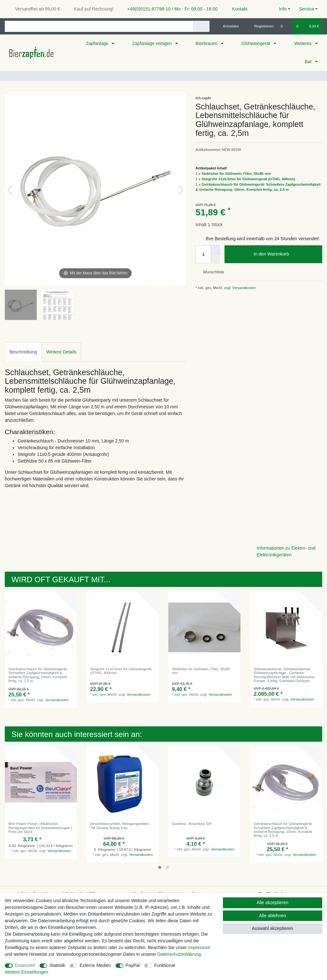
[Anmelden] (228, 26)
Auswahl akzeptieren (273, 928)
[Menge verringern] (215, 259)
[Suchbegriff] (99, 26)
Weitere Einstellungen (27, 972)
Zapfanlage (98, 43)
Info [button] (283, 9)
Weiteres (304, 43)
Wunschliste (211, 272)
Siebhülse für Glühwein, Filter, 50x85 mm (236, 174)
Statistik (57, 965)
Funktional (165, 965)
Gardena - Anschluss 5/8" (192, 824)
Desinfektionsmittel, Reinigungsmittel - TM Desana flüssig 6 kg (120, 826)
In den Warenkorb (285, 254)
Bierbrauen (207, 43)
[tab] (23, 352)
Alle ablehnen (273, 916)
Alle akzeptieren (273, 902)
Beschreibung (23, 352)
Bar (309, 62)
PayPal (133, 965)
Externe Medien (95, 965)
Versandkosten (243, 288)
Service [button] (307, 9)
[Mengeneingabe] (203, 254)
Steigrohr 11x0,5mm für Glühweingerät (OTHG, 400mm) (248, 179)
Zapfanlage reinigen (153, 43)
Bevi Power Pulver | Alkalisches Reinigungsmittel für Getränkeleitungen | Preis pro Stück (40, 828)
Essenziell (25, 965)
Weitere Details (61, 352)
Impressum (199, 947)
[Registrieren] (260, 26)
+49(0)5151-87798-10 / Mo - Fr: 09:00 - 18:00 (170, 9)
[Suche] (201, 26)
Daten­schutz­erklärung (179, 954)
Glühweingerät (256, 43)
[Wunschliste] (285, 26)
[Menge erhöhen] (215, 250)
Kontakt (237, 9)
